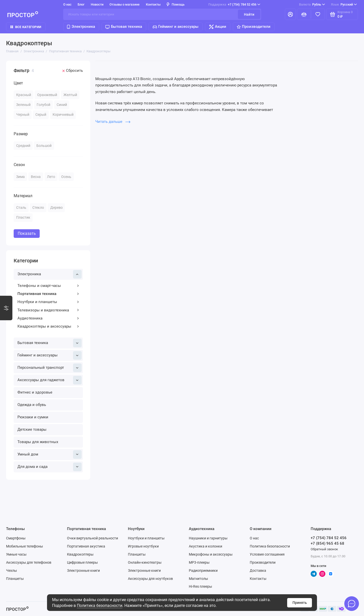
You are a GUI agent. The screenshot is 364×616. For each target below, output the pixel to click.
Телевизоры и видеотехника (48, 310)
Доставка (258, 571)
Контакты (153, 4)
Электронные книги (83, 571)
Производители (254, 27)
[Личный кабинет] (290, 14)
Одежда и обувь (32, 405)
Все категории (26, 27)
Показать (27, 233)
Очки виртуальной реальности (93, 538)
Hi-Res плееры (200, 586)
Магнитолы (198, 579)
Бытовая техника (124, 27)
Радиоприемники (203, 571)
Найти (249, 14)
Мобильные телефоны (25, 546)
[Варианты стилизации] (6, 308)
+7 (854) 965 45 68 (327, 543)
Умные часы (16, 554)
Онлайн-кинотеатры (145, 562)
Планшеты (15, 579)
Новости (97, 4)
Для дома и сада (50, 467)
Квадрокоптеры (80, 554)
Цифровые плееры (82, 562)
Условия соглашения (267, 554)
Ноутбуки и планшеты (48, 302)
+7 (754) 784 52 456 (234, 4)
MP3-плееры (199, 562)
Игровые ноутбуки (143, 546)
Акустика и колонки (206, 546)
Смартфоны (16, 538)
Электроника (81, 27)
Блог (81, 4)
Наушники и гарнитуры (208, 538)
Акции (218, 27)
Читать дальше (113, 122)
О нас (67, 4)
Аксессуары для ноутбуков (150, 579)
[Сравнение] (304, 14)
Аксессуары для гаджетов (50, 380)
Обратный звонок (324, 549)
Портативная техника (48, 294)
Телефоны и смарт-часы (48, 286)
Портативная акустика (86, 546)
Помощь (176, 4)
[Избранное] (318, 14)
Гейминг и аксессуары (176, 27)
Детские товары (32, 429)
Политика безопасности (100, 606)
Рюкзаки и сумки (33, 417)
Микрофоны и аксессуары (211, 554)
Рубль (312, 4)
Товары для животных (38, 442)
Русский (344, 4)
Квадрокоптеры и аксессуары (48, 326)
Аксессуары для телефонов (29, 562)
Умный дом (50, 454)
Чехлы (12, 571)
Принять (300, 603)
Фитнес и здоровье (35, 392)
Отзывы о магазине (124, 4)
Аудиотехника (48, 318)
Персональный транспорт (50, 368)
